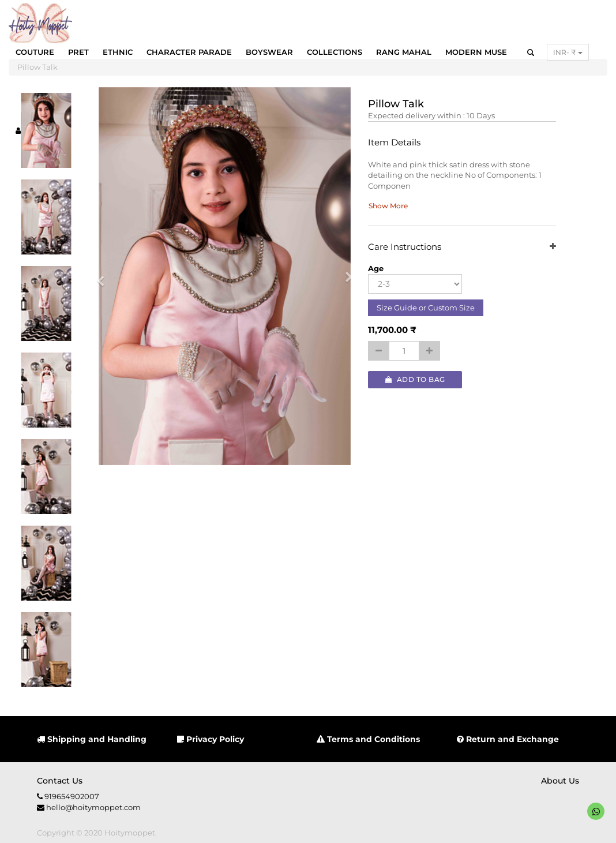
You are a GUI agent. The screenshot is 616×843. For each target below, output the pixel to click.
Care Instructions (462, 247)
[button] (104, 276)
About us (560, 781)
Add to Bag (415, 379)
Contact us (60, 781)
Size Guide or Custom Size (426, 308)
